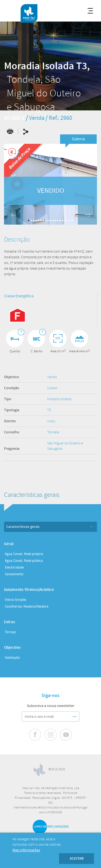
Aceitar (77, 859)
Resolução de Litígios (46, 798)
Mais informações (26, 850)
